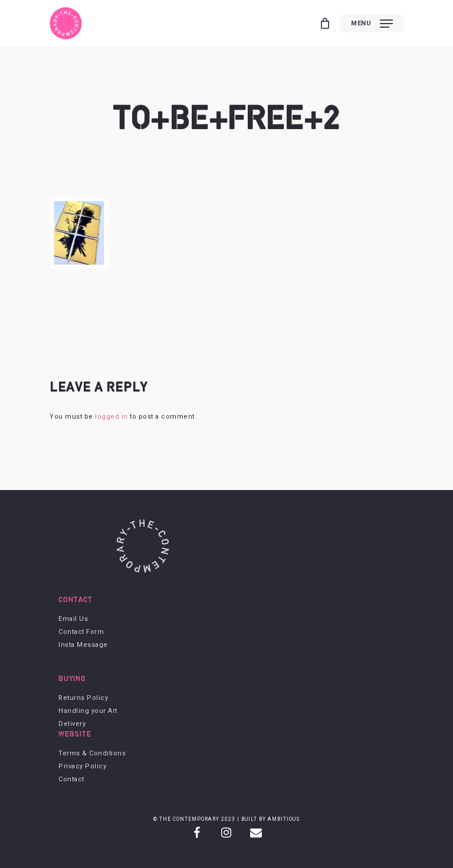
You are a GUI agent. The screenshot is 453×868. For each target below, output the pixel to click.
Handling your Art (88, 711)
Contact (71, 779)
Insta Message (83, 645)
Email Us (73, 619)
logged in (111, 417)
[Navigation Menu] (372, 24)
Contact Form (81, 632)
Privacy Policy (82, 766)
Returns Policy (83, 698)
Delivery (72, 724)
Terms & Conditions (92, 753)
